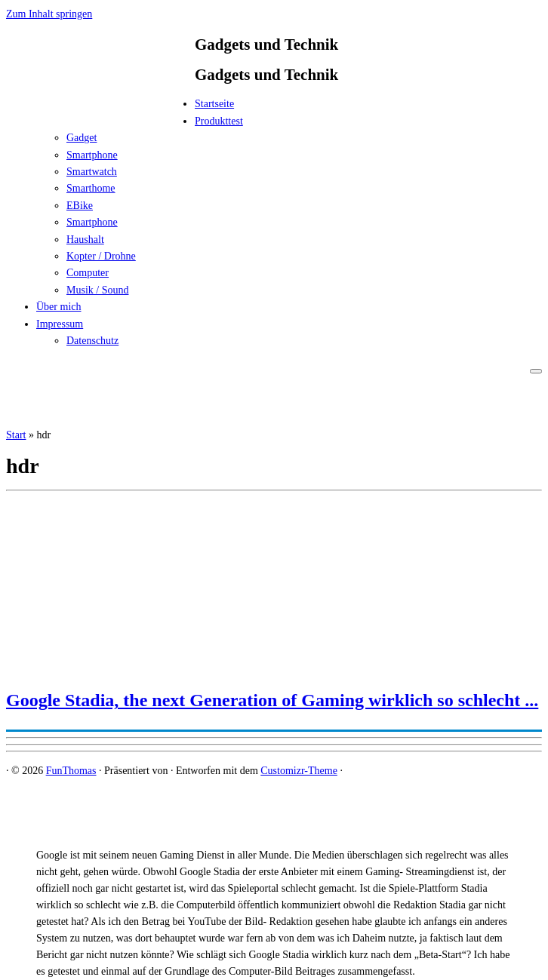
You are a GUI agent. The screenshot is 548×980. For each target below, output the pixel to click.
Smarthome (91, 188)
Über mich (58, 307)
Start (16, 435)
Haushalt (85, 240)
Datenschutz (92, 341)
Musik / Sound (97, 290)
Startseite (214, 104)
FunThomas (71, 771)
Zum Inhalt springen (49, 14)
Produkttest (219, 121)
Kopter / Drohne (101, 256)
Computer (88, 273)
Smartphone (92, 155)
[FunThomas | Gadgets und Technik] (100, 108)
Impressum (60, 324)
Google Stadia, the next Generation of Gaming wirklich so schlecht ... (272, 700)
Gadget (82, 138)
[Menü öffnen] (536, 371)
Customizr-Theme (299, 771)
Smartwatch (92, 172)
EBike (80, 206)
